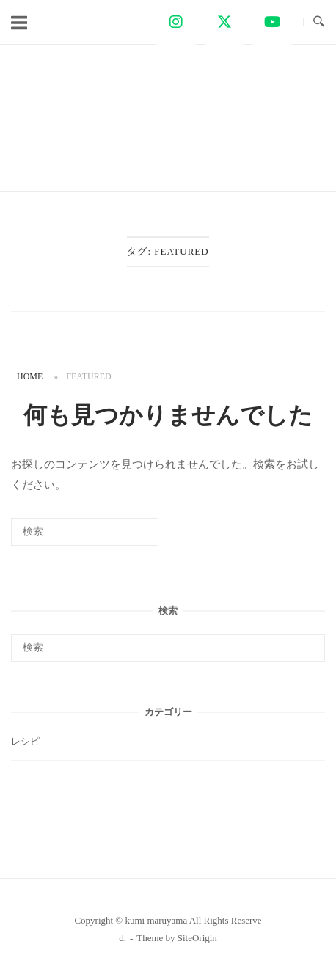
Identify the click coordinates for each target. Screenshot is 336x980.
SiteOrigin (197, 938)
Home (30, 376)
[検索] (125, 537)
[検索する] (85, 532)
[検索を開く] (319, 22)
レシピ (25, 741)
